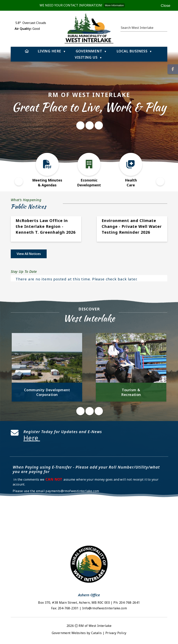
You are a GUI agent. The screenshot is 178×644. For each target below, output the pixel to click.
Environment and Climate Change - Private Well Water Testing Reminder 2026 (132, 226)
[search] (142, 28)
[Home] (27, 51)
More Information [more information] (114, 5)
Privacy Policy (116, 633)
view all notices (29, 254)
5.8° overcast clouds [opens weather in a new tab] (31, 23)
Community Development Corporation (47, 392)
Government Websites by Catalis (77, 633)
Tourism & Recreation (131, 392)
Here (32, 438)
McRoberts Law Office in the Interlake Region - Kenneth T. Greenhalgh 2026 (46, 226)
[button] (165, 27)
